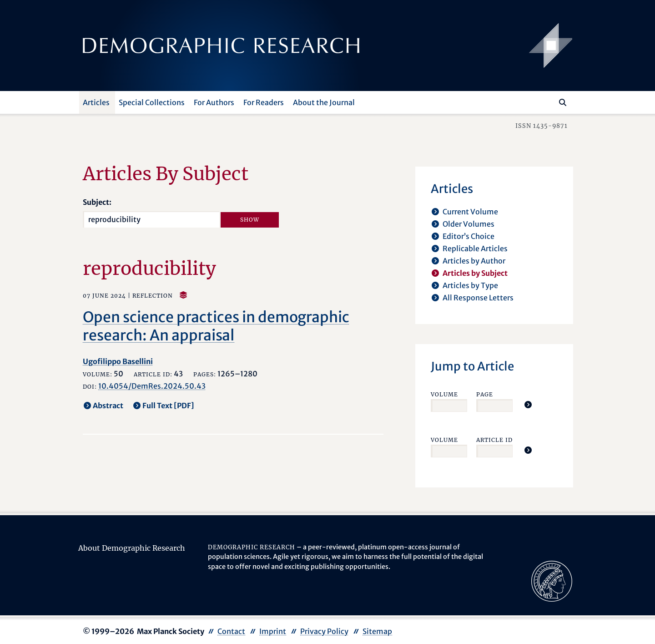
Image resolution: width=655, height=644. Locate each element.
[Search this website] (549, 101)
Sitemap (377, 631)
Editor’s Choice (469, 236)
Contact (231, 631)
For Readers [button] (264, 102)
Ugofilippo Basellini (118, 361)
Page (485, 394)
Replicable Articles (475, 248)
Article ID (494, 440)
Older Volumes (469, 224)
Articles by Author (474, 261)
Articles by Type (470, 285)
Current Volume (470, 212)
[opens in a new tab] (552, 580)
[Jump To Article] (528, 405)
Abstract (108, 406)
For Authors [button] (214, 102)
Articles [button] (96, 102)
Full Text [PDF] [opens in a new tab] (168, 406)
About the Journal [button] (324, 102)
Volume (444, 394)
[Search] (563, 102)
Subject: (97, 202)
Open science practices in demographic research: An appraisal (216, 326)
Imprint (273, 631)
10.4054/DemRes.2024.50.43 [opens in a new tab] (152, 386)
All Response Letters (478, 298)
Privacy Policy (324, 631)
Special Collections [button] (152, 102)
